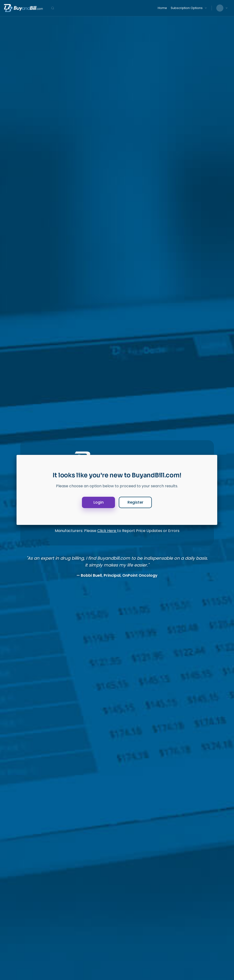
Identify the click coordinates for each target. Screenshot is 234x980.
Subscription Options (187, 8)
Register (135, 502)
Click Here (107, 531)
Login (99, 502)
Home (162, 8)
